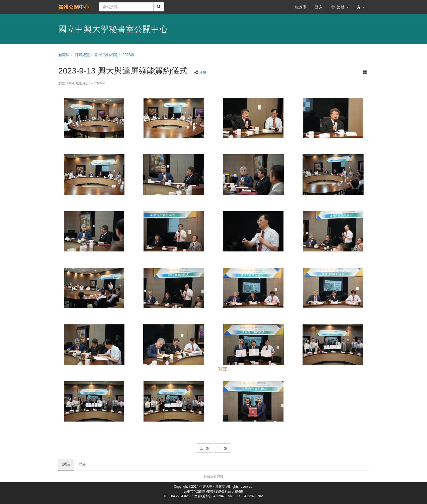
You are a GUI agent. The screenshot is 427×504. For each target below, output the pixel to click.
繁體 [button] (340, 7)
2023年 (128, 55)
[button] (361, 7)
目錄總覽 (82, 55)
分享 (203, 72)
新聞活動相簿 (106, 55)
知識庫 (64, 55)
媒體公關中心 (74, 7)
